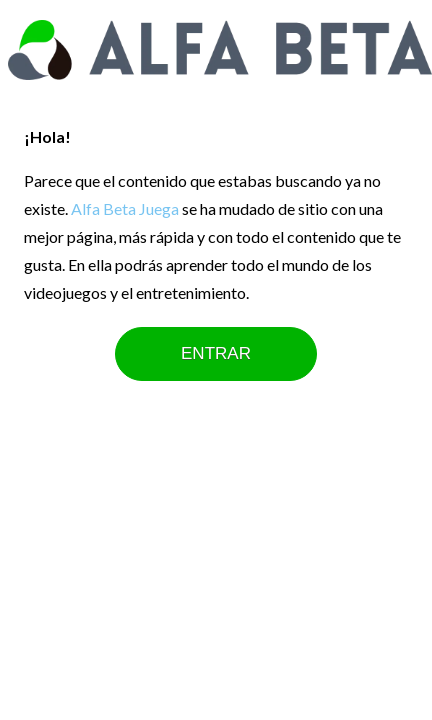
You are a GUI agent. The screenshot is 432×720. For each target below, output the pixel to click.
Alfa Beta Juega (125, 208)
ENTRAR (216, 353)
